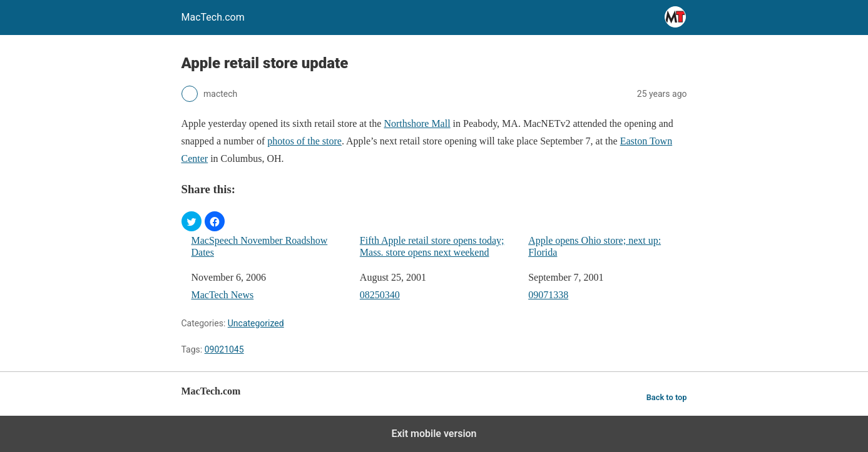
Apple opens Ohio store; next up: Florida (595, 246)
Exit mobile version (434, 434)
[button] (191, 221)
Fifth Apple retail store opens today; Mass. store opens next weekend (432, 246)
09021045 (224, 349)
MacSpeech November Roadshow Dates (260, 246)
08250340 (380, 295)
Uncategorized (256, 323)
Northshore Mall (417, 123)
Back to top (667, 397)
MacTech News (223, 295)
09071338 (548, 295)
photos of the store (304, 141)
